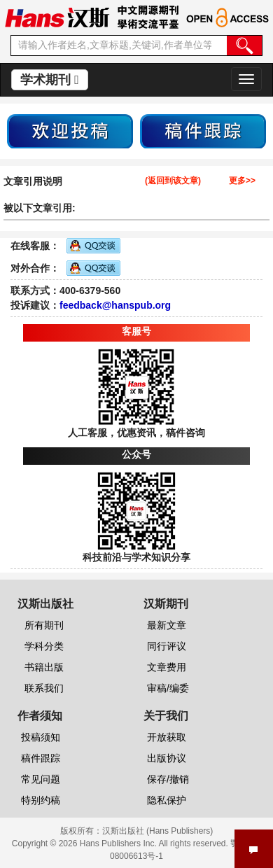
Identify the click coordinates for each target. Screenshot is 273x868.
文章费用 (167, 667)
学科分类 (44, 646)
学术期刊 (50, 80)
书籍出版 (44, 667)
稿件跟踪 (41, 758)
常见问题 (41, 779)
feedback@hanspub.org (115, 305)
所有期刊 (44, 625)
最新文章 (167, 625)
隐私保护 (167, 800)
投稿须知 (41, 737)
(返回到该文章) (173, 181)
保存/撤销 (168, 779)
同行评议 (167, 646)
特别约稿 (41, 800)
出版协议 (167, 758)
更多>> (242, 181)
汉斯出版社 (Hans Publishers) (158, 831)
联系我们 (44, 688)
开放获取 (167, 737)
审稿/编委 (168, 688)
